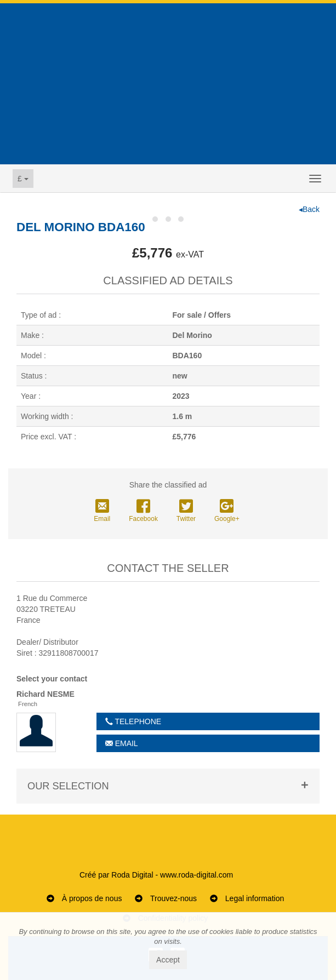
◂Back (309, 209)
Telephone (133, 721)
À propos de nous (92, 898)
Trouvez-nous (173, 898)
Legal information (255, 898)
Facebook (143, 511)
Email (102, 511)
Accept (168, 960)
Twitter (186, 511)
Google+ (227, 511)
